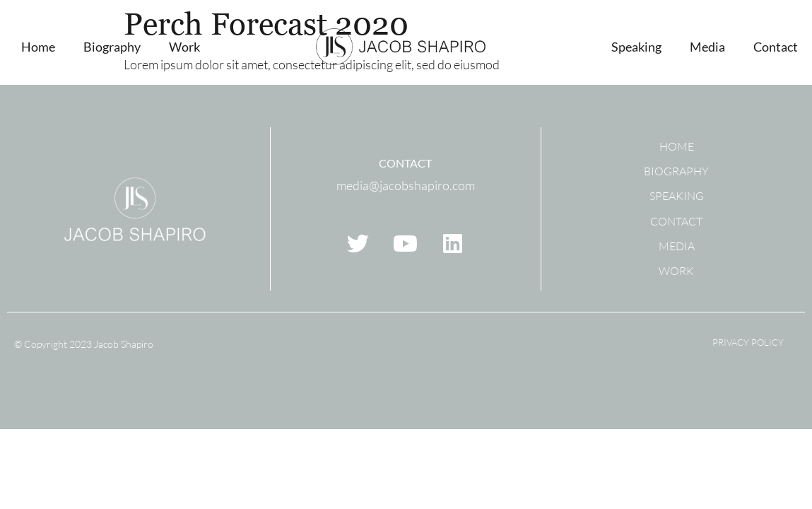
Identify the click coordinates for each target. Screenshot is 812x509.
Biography (112, 47)
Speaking (636, 47)
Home (38, 47)
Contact (776, 47)
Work (184, 47)
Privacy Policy (748, 342)
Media (707, 47)
